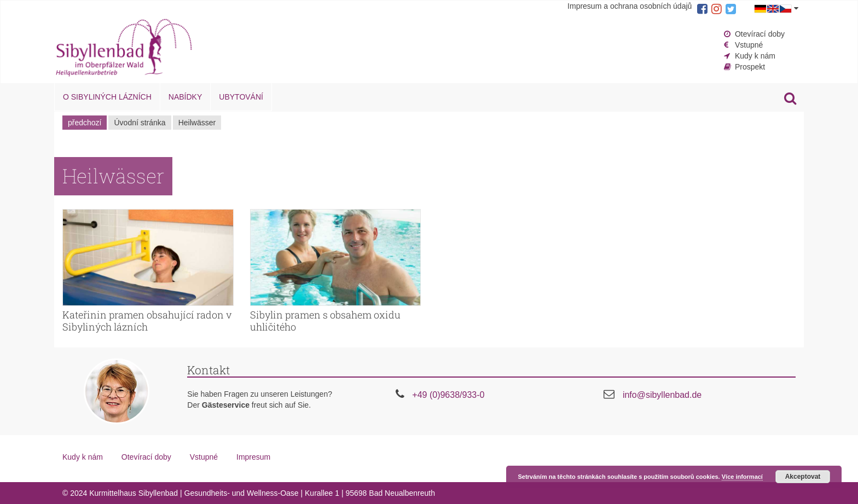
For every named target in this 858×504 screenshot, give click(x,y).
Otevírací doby (760, 34)
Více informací (742, 477)
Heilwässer (197, 123)
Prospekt (750, 67)
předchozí (85, 123)
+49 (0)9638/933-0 (448, 395)
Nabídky (185, 97)
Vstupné (749, 45)
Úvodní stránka (140, 123)
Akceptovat (803, 477)
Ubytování (241, 97)
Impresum (253, 457)
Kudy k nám (755, 56)
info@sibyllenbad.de (662, 395)
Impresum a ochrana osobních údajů (630, 6)
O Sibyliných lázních (107, 97)
